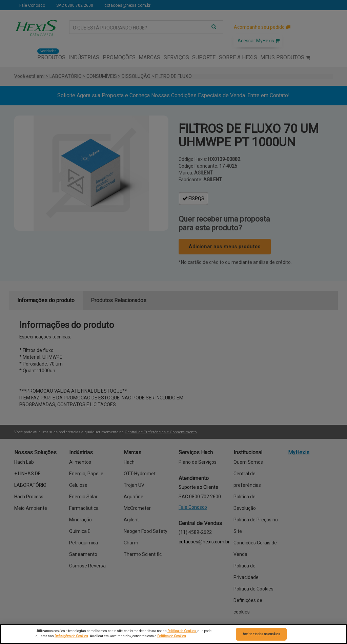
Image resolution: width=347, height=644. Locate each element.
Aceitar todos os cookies (261, 634)
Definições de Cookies (71, 636)
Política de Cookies (182, 631)
